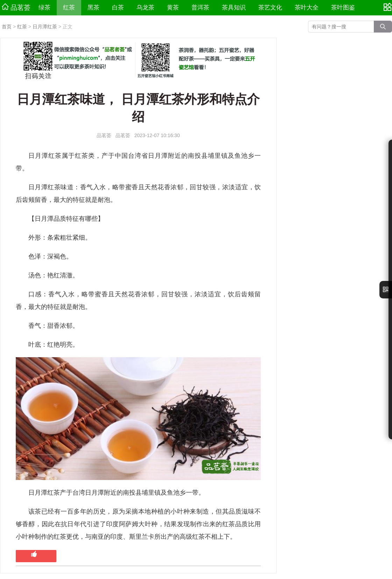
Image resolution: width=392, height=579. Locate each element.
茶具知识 (234, 8)
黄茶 (173, 8)
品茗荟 (16, 7)
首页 (7, 27)
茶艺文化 (270, 8)
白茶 (118, 8)
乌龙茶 (145, 8)
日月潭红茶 (45, 27)
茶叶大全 (307, 8)
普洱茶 (200, 8)
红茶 (69, 8)
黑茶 (93, 8)
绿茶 (44, 8)
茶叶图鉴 (343, 8)
